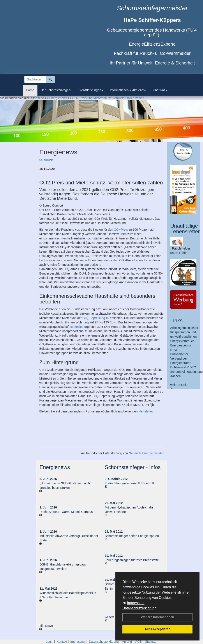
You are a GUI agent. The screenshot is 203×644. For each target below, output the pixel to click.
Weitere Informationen (157, 617)
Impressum (136, 603)
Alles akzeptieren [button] (157, 629)
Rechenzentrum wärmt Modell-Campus (66, 512)
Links (176, 320)
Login (49, 642)
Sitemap (151, 642)
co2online (77, 327)
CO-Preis (121, 230)
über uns (160, 90)
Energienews (55, 467)
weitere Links (179, 386)
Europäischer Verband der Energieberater (180, 359)
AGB (139, 642)
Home (30, 90)
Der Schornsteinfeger (56, 90)
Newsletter (146, 411)
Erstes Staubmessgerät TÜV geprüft (129, 483)
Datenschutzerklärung (139, 608)
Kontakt (62, 642)
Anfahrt (127, 642)
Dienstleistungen (91, 90)
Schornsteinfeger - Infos (133, 467)
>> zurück (46, 160)
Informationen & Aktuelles (128, 90)
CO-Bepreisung (94, 318)
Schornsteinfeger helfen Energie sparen (132, 536)
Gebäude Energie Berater (146, 453)
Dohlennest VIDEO (183, 367)
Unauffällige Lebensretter (185, 229)
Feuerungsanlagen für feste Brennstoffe (132, 560)
